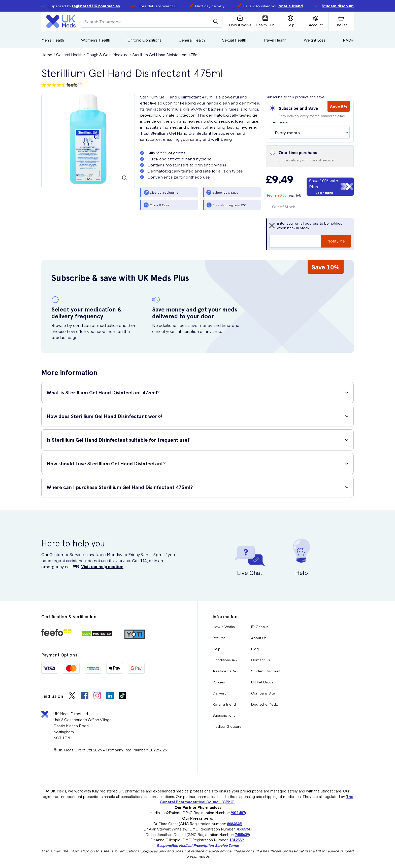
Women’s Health (96, 40)
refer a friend (291, 6)
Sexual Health (234, 40)
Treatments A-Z (226, 671)
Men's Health (53, 40)
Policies (219, 682)
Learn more (324, 193)
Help (217, 649)
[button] (310, 122)
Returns (219, 638)
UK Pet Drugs (262, 682)
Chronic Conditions (144, 40)
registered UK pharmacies (96, 6)
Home (47, 55)
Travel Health (275, 40)
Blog (255, 649)
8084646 (234, 824)
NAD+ (348, 40)
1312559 (237, 840)
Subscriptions (224, 715)
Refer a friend (224, 704)
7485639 (242, 835)
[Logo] (61, 21)
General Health (192, 40)
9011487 (238, 813)
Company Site (263, 693)
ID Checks (260, 627)
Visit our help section (102, 566)
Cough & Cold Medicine (107, 55)
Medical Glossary (227, 726)
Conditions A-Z (225, 660)
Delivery (219, 693)
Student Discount (266, 671)
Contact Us (261, 660)
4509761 (244, 829)
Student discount (338, 6)
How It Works (224, 627)
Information (225, 617)
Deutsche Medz (265, 704)
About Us (259, 638)
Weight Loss (315, 40)
